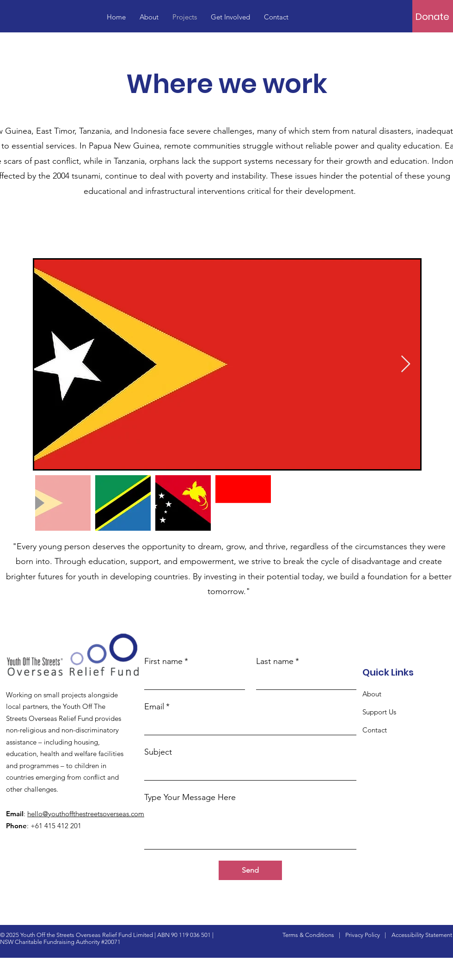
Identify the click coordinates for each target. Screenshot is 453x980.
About (372, 694)
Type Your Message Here (190, 797)
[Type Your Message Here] (250, 828)
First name (166, 661)
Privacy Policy (363, 935)
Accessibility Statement (422, 935)
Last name (278, 661)
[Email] (248, 726)
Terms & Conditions (308, 935)
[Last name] (304, 680)
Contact (375, 730)
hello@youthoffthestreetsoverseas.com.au (90, 814)
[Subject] (248, 771)
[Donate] (432, 17)
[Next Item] (406, 364)
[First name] (192, 680)
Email (157, 707)
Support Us (379, 712)
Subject (158, 752)
